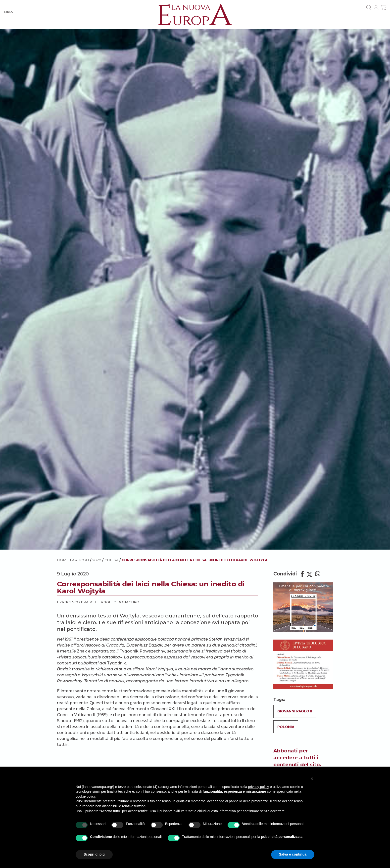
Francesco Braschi (77, 602)
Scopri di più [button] (94, 854)
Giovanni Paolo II (295, 711)
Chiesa (111, 560)
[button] (312, 779)
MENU (9, 9)
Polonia (286, 727)
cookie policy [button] (85, 796)
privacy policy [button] (258, 787)
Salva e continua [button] (293, 854)
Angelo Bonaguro (120, 602)
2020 (97, 560)
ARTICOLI (81, 560)
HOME (63, 560)
